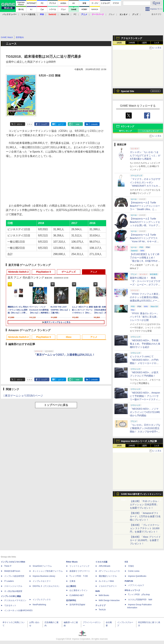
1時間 (119, 43)
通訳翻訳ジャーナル (108, 576)
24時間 (132, 43)
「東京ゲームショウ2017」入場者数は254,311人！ (64, 355)
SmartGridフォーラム (42, 566)
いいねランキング (151, 131)
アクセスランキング (132, 38)
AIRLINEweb (105, 566)
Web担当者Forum (12, 571)
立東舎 (72, 581)
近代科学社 (71, 600)
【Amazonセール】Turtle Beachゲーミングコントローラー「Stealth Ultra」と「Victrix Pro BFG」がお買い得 (145, 209)
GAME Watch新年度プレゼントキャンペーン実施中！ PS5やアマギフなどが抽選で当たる (141, 495)
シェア (44, 124)
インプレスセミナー (42, 581)
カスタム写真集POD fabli (140, 600)
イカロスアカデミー (108, 586)
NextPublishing (39, 605)
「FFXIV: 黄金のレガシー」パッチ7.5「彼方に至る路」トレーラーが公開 (144, 317)
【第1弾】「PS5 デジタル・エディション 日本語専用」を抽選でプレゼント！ (145, 505)
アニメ (94, 272)
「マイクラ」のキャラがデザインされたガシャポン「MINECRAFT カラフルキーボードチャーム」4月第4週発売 (145, 186)
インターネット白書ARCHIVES (18, 610)
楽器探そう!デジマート (80, 571)
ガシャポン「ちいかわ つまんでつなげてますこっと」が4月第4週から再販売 (145, 155)
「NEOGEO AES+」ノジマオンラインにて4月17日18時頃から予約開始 (145, 412)
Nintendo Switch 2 (18, 272)
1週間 (144, 43)
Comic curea (134, 571)
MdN (98, 591)
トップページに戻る (56, 405)
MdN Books (104, 595)
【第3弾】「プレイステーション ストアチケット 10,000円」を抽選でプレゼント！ (145, 528)
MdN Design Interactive (109, 600)
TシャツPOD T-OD (79, 576)
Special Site (128, 91)
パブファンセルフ (136, 585)
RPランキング (125, 131)
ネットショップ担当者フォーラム (48, 571)
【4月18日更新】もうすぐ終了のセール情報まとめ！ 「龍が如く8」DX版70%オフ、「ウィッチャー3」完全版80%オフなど (145, 261)
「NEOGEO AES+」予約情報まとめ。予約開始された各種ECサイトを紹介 (145, 344)
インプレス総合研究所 (14, 576)
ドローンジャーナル (13, 586)
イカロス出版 (101, 562)
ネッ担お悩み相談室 (13, 591)
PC (75, 14)
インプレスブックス (42, 600)
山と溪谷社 (71, 586)
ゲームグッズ (69, 272)
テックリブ (100, 605)
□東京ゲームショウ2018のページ (23, 396)
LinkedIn (94, 124)
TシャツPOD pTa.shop (139, 595)
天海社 (131, 566)
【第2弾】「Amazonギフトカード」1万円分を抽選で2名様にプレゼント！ (145, 516)
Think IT (8, 566)
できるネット (10, 605)
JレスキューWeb (106, 581)
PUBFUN (129, 581)
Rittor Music (72, 562)
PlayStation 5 (44, 272)
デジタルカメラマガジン (15, 600)
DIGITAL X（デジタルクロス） (46, 586)
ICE (126, 562)
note (78, 124)
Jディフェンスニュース (109, 571)
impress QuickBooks (137, 576)
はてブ (61, 124)
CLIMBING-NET (77, 595)
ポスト (20, 124)
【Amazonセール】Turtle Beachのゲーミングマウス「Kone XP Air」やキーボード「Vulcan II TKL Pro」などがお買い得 (145, 241)
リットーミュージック (79, 566)
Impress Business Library (44, 576)
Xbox (69, 337)
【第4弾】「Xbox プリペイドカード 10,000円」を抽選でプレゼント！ (145, 540)
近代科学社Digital (77, 605)
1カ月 (157, 43)
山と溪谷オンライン (78, 590)
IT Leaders (9, 581)
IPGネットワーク (132, 590)
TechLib (102, 610)
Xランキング (128, 126)
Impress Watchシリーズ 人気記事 (139, 441)
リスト (30, 124)
